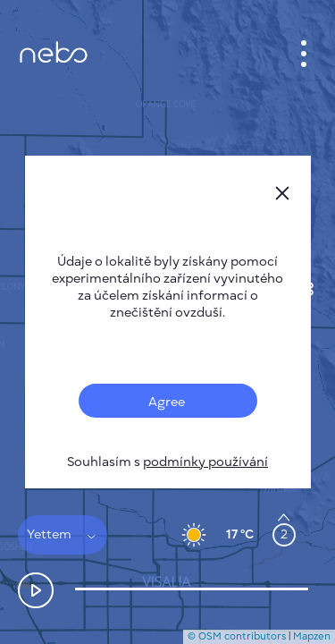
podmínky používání (205, 462)
